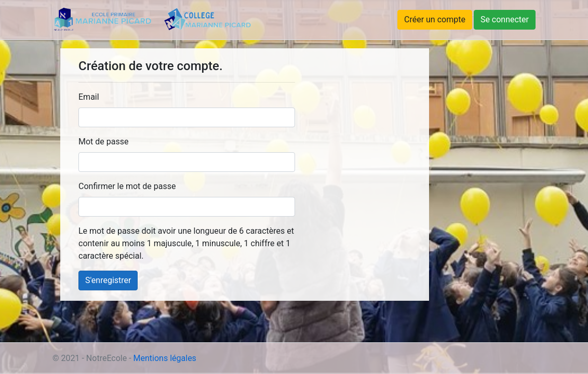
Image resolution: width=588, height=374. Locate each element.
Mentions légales (165, 358)
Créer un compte (435, 19)
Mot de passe (103, 142)
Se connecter (505, 19)
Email (89, 97)
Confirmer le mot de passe (127, 186)
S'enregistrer (108, 280)
